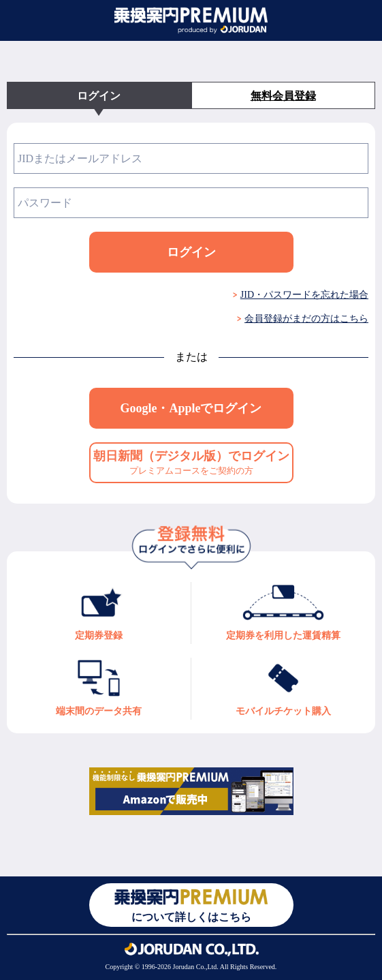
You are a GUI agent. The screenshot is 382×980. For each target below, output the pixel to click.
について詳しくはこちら (191, 904)
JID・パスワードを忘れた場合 (304, 295)
